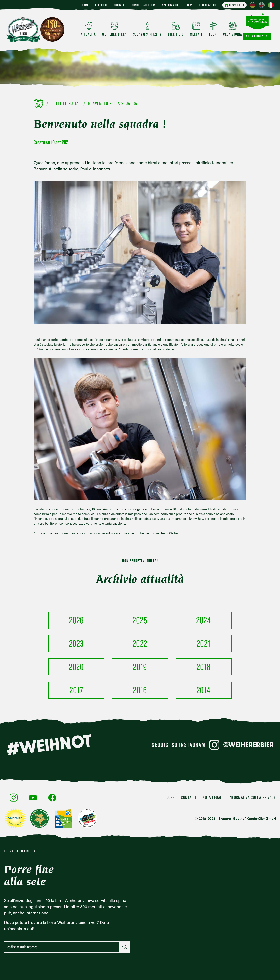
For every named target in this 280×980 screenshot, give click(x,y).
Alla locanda (257, 36)
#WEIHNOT (49, 745)
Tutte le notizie (66, 103)
